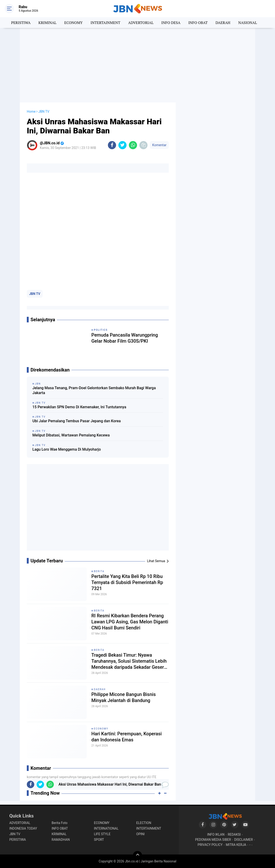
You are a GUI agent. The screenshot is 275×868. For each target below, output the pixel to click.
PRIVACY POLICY (210, 845)
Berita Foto (60, 823)
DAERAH (223, 23)
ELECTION (144, 823)
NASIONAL (247, 23)
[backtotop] (137, 856)
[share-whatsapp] (133, 145)
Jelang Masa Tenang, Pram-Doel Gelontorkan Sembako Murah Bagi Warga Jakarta (94, 390)
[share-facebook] (112, 145)
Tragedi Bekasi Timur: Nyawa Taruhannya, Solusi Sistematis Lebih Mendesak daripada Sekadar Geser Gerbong (129, 661)
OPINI (141, 834)
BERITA (99, 571)
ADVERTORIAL (141, 23)
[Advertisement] (137, 65)
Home (31, 111)
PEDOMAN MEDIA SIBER (213, 840)
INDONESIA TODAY (23, 828)
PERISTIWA (21, 23)
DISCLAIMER (244, 840)
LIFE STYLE (102, 834)
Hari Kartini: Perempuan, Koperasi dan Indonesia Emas (127, 737)
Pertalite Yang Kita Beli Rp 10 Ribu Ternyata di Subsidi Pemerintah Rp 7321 (127, 582)
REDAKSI (234, 834)
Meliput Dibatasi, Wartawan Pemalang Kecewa (71, 435)
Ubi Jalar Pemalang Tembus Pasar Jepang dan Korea (77, 421)
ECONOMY (74, 23)
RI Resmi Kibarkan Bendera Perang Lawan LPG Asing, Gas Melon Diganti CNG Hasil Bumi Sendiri (130, 622)
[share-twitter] (122, 145)
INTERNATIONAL (106, 828)
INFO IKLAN (216, 834)
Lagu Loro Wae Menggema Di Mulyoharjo (67, 449)
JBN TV (35, 294)
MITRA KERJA (236, 845)
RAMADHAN (61, 840)
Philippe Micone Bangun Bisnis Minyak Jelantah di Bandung (124, 697)
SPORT (99, 840)
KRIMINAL (47, 23)
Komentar (159, 145)
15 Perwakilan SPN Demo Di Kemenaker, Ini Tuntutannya (79, 407)
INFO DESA (171, 23)
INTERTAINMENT (105, 23)
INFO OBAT (198, 23)
